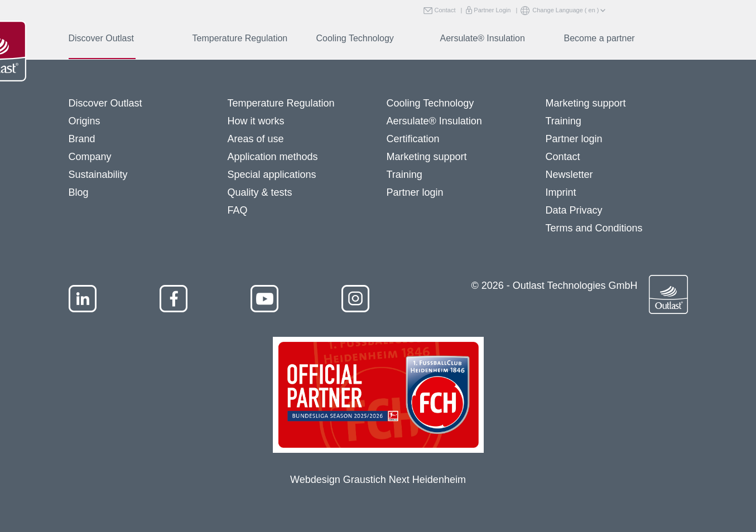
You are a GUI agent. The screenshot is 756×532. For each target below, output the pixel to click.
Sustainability (98, 175)
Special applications (272, 175)
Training (405, 175)
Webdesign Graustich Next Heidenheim (378, 480)
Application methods (273, 157)
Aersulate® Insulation (483, 38)
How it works (256, 121)
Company (90, 157)
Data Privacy (574, 210)
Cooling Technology (355, 38)
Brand (82, 139)
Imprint (561, 192)
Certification (413, 139)
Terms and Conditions (594, 228)
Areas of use (256, 139)
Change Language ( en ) (561, 11)
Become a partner (599, 38)
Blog (79, 192)
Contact (443, 11)
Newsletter (569, 175)
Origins (85, 121)
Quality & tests (260, 192)
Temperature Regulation (240, 38)
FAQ (238, 210)
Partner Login (490, 11)
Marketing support (427, 157)
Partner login (415, 192)
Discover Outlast (101, 38)
